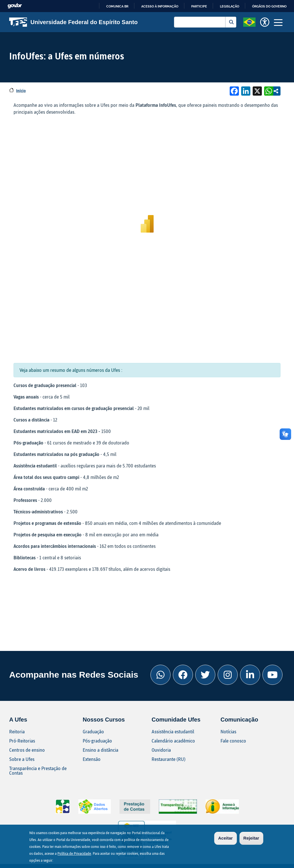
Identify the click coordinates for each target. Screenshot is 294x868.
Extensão (92, 759)
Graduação (93, 731)
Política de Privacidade (74, 853)
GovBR (15, 6)
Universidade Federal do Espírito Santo (73, 22)
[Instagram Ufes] (228, 675)
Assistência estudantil (173, 731)
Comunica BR (117, 6)
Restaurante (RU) (169, 759)
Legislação (230, 6)
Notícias (228, 731)
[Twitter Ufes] (205, 675)
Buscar (231, 22)
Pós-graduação (97, 741)
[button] (249, 22)
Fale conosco (233, 741)
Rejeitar (251, 838)
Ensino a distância (100, 750)
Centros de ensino (27, 750)
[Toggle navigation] (278, 22)
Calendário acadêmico (173, 741)
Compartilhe (276, 91)
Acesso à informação (160, 6)
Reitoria (17, 731)
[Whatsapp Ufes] (160, 675)
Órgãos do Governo (269, 6)
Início (21, 91)
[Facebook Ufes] (183, 675)
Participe (199, 6)
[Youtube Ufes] (272, 675)
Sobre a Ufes (22, 759)
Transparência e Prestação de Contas (38, 771)
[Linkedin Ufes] (250, 675)
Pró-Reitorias (22, 741)
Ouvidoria (161, 750)
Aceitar (226, 838)
